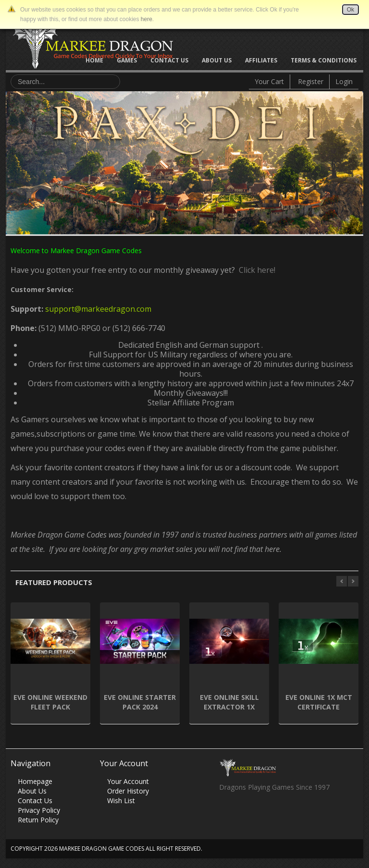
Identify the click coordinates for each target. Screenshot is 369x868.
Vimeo (282, 813)
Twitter (245, 813)
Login (344, 81)
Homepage (35, 781)
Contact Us (169, 60)
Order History (128, 791)
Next (356, 160)
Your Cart (269, 81)
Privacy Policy (39, 810)
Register (311, 81)
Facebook (226, 813)
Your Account (128, 781)
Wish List (121, 801)
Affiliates (261, 60)
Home (94, 60)
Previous (13, 160)
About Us (217, 60)
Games (127, 60)
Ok (351, 10)
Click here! (255, 270)
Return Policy (38, 820)
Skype (264, 813)
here (147, 19)
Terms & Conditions (324, 60)
